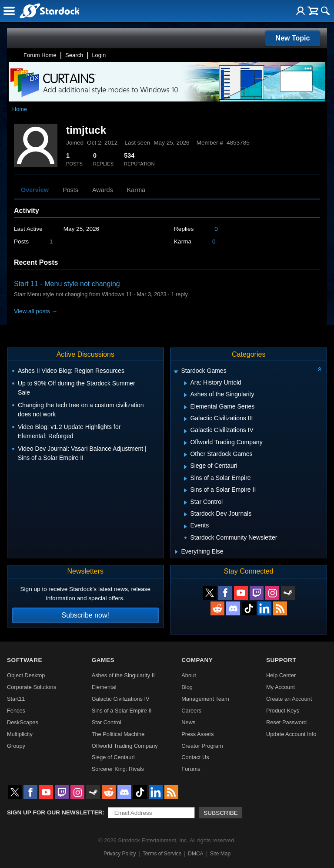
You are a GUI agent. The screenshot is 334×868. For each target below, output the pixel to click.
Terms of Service (162, 854)
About (189, 675)
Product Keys (283, 711)
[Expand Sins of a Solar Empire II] (185, 490)
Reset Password (286, 722)
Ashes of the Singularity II (123, 675)
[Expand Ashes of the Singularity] (185, 395)
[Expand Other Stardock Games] (185, 455)
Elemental (104, 687)
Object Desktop (26, 675)
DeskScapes (23, 722)
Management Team (205, 699)
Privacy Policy (120, 854)
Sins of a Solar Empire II (122, 711)
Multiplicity (20, 734)
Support (281, 660)
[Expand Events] (185, 527)
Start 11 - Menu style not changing (67, 284)
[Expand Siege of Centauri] (185, 467)
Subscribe (221, 813)
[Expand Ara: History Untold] (185, 383)
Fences (16, 711)
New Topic (293, 38)
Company (197, 660)
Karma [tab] (136, 190)
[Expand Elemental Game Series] (185, 407)
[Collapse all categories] (320, 369)
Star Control (107, 722)
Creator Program (202, 746)
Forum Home (40, 55)
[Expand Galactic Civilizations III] (185, 419)
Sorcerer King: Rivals (118, 769)
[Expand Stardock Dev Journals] (185, 514)
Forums (191, 769)
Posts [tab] (70, 190)
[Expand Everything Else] (176, 552)
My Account (281, 687)
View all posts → (36, 311)
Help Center (281, 675)
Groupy (16, 746)
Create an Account (289, 699)
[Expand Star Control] (185, 503)
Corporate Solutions (32, 687)
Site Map (220, 854)
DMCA (195, 854)
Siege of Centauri (113, 757)
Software (25, 660)
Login (99, 55)
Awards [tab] (103, 190)
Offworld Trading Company (125, 746)
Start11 (16, 699)
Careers (191, 711)
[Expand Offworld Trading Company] (185, 443)
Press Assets (197, 734)
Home (20, 109)
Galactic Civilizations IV (121, 699)
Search (74, 55)
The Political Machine (118, 734)
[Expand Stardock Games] (176, 372)
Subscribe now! (85, 615)
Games (103, 660)
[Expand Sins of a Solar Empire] (185, 479)
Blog (187, 687)
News (188, 722)
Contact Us (195, 757)
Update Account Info (291, 734)
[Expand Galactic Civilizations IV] (185, 431)
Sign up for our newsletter (55, 812)
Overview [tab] (35, 190)
